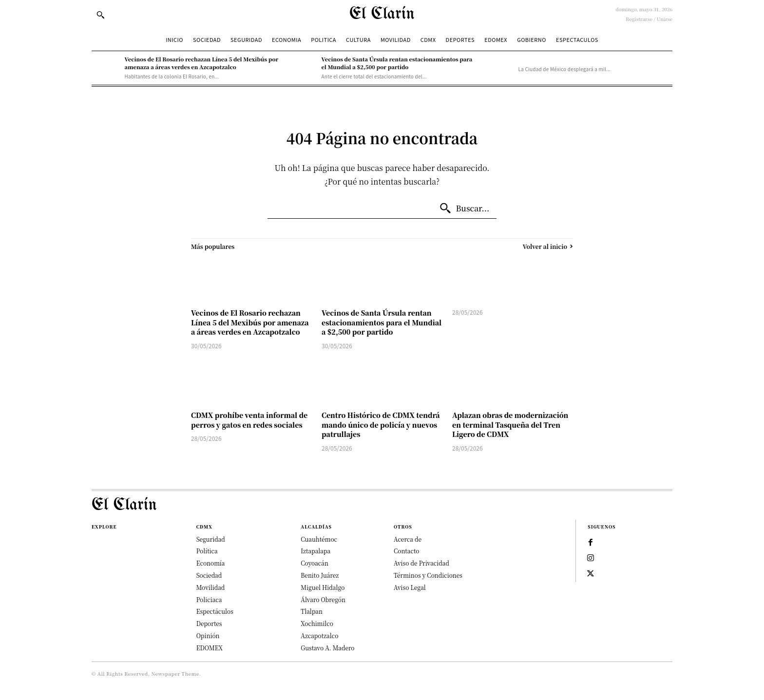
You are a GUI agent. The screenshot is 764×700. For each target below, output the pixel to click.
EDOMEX (210, 648)
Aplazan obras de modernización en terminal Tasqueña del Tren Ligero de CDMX (510, 425)
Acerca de (408, 539)
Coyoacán (315, 563)
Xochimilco (317, 623)
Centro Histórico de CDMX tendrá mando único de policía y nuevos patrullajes (381, 425)
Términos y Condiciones (428, 575)
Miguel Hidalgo (323, 587)
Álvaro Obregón (323, 599)
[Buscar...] (464, 208)
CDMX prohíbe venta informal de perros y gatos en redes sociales (249, 420)
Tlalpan (312, 611)
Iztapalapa (315, 551)
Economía (211, 563)
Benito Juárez (320, 575)
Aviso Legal (410, 587)
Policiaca (209, 599)
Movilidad (211, 587)
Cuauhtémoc (319, 539)
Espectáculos (215, 611)
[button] (100, 15)
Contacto (406, 551)
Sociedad (209, 575)
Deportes (209, 623)
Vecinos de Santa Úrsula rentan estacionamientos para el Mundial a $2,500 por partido (397, 63)
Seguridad (211, 539)
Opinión (208, 635)
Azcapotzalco (319, 635)
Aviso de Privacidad (421, 563)
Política (207, 551)
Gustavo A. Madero (327, 648)
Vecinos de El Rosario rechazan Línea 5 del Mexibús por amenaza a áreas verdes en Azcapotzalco (202, 63)
